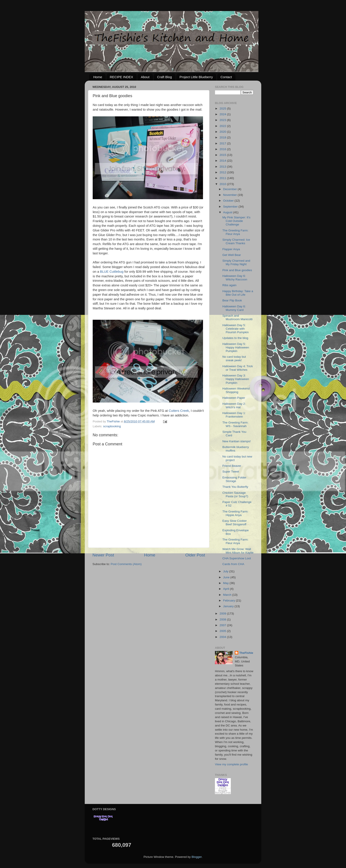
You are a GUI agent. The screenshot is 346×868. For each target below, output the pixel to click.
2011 (223, 178)
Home (98, 77)
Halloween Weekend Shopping (236, 390)
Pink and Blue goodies (237, 270)
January (229, 606)
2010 (223, 184)
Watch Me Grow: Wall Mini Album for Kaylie (238, 551)
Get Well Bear (232, 255)
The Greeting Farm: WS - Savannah (235, 424)
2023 (223, 120)
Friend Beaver (232, 466)
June (227, 577)
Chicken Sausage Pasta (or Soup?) (235, 495)
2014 (223, 161)
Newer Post (103, 555)
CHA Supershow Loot (237, 558)
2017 (223, 143)
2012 (223, 172)
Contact (226, 77)
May (226, 583)
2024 (223, 114)
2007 (223, 625)
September (231, 207)
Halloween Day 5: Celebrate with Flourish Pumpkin (236, 329)
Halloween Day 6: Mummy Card (234, 308)
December (230, 189)
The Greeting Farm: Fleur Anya (235, 232)
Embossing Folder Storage (234, 479)
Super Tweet (231, 472)
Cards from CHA (233, 564)
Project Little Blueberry (196, 77)
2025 (223, 109)
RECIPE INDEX (122, 77)
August (228, 212)
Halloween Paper (234, 398)
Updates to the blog (235, 338)
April (227, 589)
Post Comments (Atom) (126, 564)
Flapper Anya (231, 249)
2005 (223, 631)
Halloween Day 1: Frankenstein (234, 415)
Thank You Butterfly (235, 487)
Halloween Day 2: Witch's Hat (234, 406)
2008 (223, 619)
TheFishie (246, 653)
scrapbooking (112, 426)
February (229, 600)
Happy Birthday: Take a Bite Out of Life (238, 293)
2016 (223, 149)
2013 (223, 167)
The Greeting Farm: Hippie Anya (235, 513)
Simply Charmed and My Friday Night (236, 262)
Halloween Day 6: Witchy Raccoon (235, 278)
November (230, 195)
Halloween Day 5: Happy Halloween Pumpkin (236, 347)
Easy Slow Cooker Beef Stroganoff (235, 523)
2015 (223, 155)
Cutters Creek (179, 411)
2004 (223, 637)
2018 (223, 137)
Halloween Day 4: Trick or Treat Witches (238, 368)
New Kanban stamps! (237, 441)
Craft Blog (165, 77)
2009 (223, 614)
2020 (223, 132)
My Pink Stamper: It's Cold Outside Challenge (236, 221)
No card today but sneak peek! (234, 358)
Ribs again (229, 285)
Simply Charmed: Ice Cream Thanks (236, 241)
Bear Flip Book (232, 300)
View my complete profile (231, 764)
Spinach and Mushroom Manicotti (238, 317)
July (226, 571)
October (229, 201)
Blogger (197, 857)
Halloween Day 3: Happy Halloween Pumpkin (236, 379)
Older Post (195, 555)
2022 (223, 126)
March (228, 595)
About (145, 77)
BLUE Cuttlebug (112, 272)
